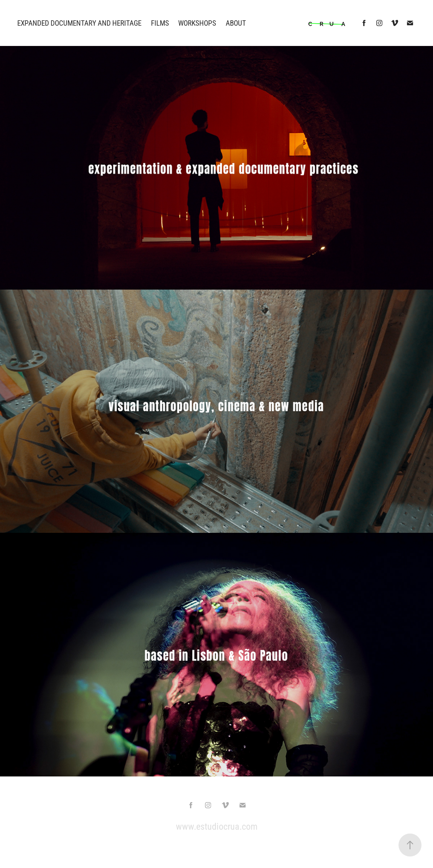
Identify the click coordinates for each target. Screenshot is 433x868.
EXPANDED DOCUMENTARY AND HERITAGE (79, 23)
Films (160, 23)
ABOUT (236, 23)
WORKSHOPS (197, 23)
